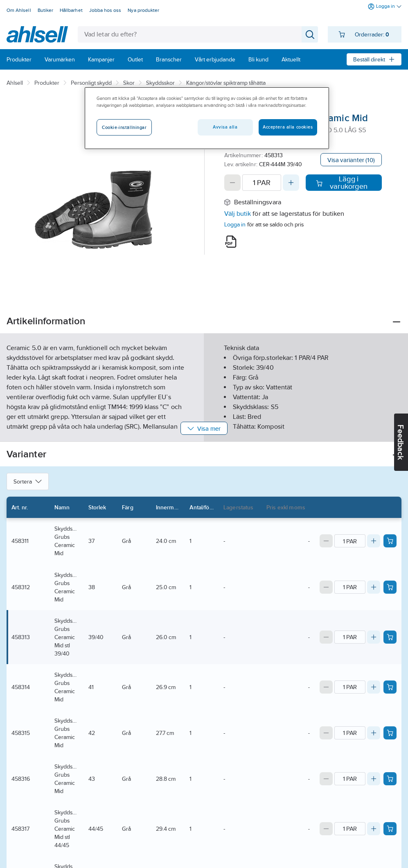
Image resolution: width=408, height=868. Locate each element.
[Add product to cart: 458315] (390, 733)
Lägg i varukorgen (342, 183)
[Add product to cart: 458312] (390, 587)
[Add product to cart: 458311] (390, 541)
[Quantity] (262, 183)
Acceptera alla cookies (288, 127)
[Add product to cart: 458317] (390, 829)
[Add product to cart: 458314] (390, 687)
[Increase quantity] (291, 183)
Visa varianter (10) (351, 160)
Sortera (28, 481)
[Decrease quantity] (232, 183)
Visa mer (204, 428)
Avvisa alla (225, 127)
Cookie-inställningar (124, 127)
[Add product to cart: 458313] (390, 637)
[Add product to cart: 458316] (390, 779)
